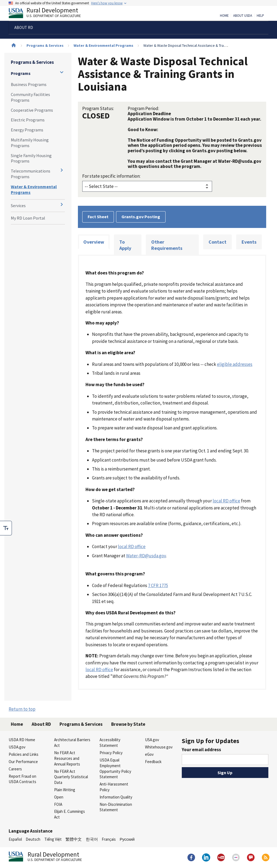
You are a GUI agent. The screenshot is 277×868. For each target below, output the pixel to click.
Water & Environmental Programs (103, 45)
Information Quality (116, 797)
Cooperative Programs (32, 110)
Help (260, 16)
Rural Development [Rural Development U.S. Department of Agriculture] (49, 14)
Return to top (22, 709)
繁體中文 (74, 839)
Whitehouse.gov (159, 747)
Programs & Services (45, 45)
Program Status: (98, 108)
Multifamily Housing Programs (30, 143)
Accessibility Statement (110, 743)
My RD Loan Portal (28, 218)
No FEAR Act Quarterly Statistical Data (71, 777)
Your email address (201, 750)
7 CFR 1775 (158, 585)
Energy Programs (27, 130)
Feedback (153, 762)
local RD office (226, 501)
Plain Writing (65, 790)
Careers (15, 769)
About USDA (243, 16)
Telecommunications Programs (31, 174)
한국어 (92, 839)
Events (249, 242)
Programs (21, 73)
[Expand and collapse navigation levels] (62, 72)
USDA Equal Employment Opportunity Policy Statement (115, 768)
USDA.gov (17, 747)
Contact (217, 242)
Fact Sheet (98, 217)
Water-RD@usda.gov (146, 556)
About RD (41, 724)
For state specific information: (111, 176)
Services (18, 206)
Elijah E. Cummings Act (70, 814)
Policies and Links (24, 754)
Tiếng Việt (53, 839)
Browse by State (128, 724)
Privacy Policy (111, 753)
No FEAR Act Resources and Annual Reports (67, 758)
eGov (149, 754)
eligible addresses (235, 364)
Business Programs (29, 84)
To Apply (125, 245)
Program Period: (143, 108)
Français (109, 839)
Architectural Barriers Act (72, 743)
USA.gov (152, 740)
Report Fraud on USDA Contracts (22, 779)
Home (224, 16)
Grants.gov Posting (141, 217)
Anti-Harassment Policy (114, 787)
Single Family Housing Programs (31, 158)
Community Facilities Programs (30, 97)
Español (15, 839)
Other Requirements (167, 245)
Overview (94, 242)
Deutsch (33, 839)
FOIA (58, 804)
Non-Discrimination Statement (116, 807)
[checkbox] (6, 528)
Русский (127, 839)
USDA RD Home (22, 740)
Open (59, 797)
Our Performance (23, 762)
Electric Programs (28, 120)
